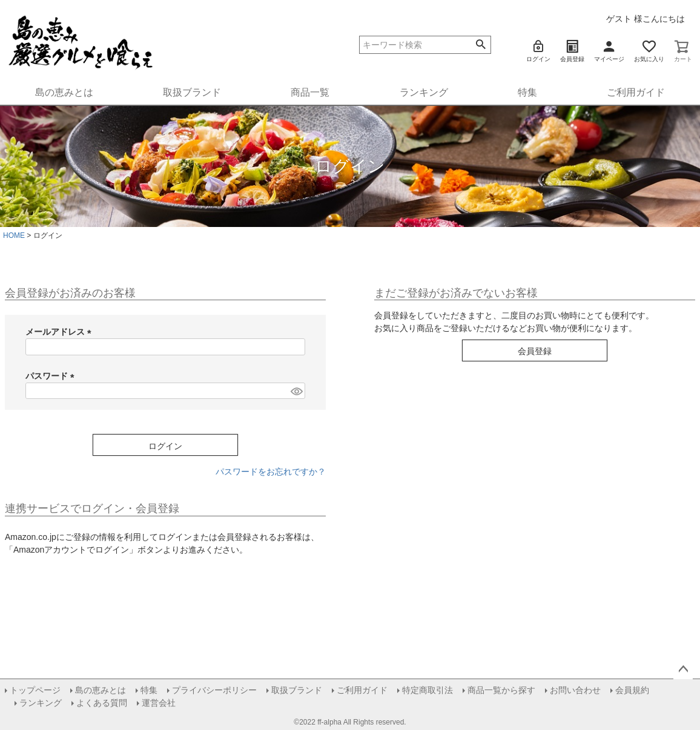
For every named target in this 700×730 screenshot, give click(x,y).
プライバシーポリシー (214, 690)
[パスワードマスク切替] (296, 391)
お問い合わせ (575, 690)
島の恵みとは (64, 92)
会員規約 (632, 690)
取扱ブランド (192, 92)
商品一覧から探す (501, 690)
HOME (14, 235)
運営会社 (159, 703)
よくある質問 (102, 703)
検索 (481, 45)
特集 (527, 92)
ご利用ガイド (636, 92)
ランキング (424, 92)
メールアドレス (61, 332)
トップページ (35, 690)
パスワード (52, 376)
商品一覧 (310, 92)
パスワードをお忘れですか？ (271, 472)
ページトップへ (683, 669)
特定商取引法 (428, 690)
